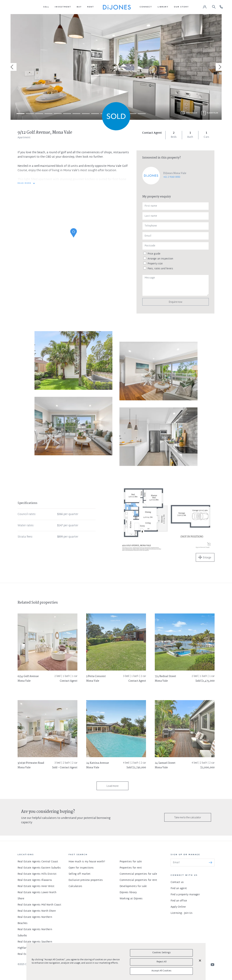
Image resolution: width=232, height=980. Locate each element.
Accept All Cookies (161, 971)
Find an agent (179, 888)
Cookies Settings (161, 953)
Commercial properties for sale (138, 874)
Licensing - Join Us (182, 913)
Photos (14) (192, 113)
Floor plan (212, 113)
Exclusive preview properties (86, 880)
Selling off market (80, 874)
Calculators (75, 886)
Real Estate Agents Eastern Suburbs (39, 868)
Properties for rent (131, 868)
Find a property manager (185, 895)
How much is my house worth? (87, 862)
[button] (46, 7)
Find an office (179, 901)
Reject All (161, 962)
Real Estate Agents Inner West (36, 886)
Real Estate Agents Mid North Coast (39, 905)
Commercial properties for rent (138, 880)
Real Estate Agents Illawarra (35, 880)
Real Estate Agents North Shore (37, 911)
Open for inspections (81, 868)
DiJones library (128, 893)
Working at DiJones (131, 899)
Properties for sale (131, 862)
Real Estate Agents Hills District (37, 874)
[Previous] (13, 67)
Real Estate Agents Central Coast (38, 862)
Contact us (177, 882)
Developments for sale (133, 886)
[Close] (200, 961)
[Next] (220, 67)
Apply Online (178, 907)
